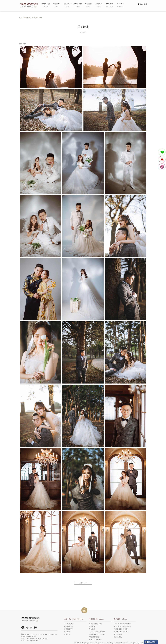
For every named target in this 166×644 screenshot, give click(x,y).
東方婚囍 (92, 629)
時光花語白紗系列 (95, 624)
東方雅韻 (92, 626)
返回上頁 (83, 583)
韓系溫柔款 (118, 637)
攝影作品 (27, 18)
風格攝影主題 (69, 626)
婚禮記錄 (67, 634)
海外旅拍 (67, 632)
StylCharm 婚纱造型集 (122, 624)
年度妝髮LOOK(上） (121, 632)
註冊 (146, 4)
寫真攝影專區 (69, 629)
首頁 (21, 18)
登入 (141, 4)
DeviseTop (143, 643)
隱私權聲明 (77, 643)
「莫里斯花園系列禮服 (97, 632)
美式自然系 (118, 634)
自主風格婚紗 (69, 624)
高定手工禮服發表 (95, 640)
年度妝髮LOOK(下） (121, 629)
